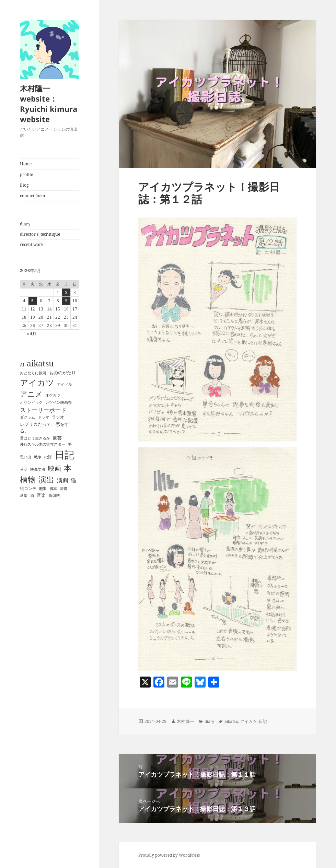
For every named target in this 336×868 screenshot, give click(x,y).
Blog (24, 185)
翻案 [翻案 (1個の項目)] (43, 489)
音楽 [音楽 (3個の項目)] (41, 495)
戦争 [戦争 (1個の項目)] (38, 457)
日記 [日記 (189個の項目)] (65, 455)
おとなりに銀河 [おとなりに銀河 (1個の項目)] (33, 373)
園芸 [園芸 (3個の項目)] (57, 438)
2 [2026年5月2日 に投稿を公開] (66, 292)
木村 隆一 (186, 721)
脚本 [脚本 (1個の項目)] (53, 489)
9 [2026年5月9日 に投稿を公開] (66, 301)
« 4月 (32, 334)
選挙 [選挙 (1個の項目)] (24, 495)
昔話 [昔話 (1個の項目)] (24, 469)
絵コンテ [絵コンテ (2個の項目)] (28, 488)
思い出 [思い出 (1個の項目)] (26, 457)
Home (26, 164)
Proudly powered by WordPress (169, 855)
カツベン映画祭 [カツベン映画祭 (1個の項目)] (59, 402)
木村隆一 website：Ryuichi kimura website (49, 104)
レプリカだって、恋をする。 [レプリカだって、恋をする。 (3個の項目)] (44, 427)
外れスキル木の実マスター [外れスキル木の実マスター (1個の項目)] (43, 444)
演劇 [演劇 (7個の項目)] (62, 480)
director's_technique (40, 234)
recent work (32, 244)
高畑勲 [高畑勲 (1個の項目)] (54, 495)
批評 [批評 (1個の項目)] (48, 457)
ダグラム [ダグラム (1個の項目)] (27, 417)
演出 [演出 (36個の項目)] (46, 479)
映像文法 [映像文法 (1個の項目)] (38, 469)
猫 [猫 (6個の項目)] (73, 480)
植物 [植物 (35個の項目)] (28, 479)
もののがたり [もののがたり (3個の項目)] (62, 373)
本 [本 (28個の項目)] (68, 468)
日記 (263, 721)
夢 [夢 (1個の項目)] (70, 444)
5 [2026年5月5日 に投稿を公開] (32, 301)
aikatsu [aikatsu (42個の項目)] (40, 363)
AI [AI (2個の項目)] (22, 365)
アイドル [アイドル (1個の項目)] (65, 384)
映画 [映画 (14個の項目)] (55, 468)
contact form (32, 196)
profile (26, 174)
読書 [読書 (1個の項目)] (63, 489)
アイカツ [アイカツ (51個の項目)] (37, 382)
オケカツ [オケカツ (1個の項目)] (53, 395)
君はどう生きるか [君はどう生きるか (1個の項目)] (35, 438)
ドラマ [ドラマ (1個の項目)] (43, 417)
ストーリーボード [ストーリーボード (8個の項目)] (43, 410)
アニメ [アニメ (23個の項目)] (31, 394)
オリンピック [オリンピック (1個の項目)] (31, 402)
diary (25, 224)
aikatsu (231, 721)
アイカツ (248, 721)
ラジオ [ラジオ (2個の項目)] (58, 417)
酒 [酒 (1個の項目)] (32, 495)
